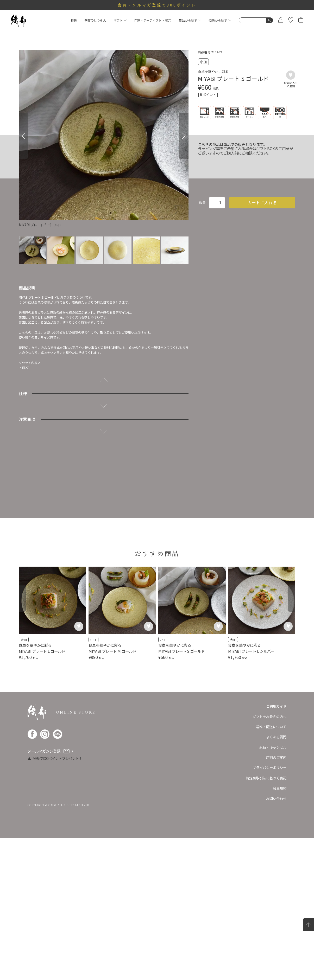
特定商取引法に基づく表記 (266, 920)
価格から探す (220, 20)
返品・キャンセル (273, 889)
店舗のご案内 (276, 899)
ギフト (120, 20)
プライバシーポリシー (269, 910)
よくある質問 (276, 879)
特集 (74, 20)
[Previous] (23, 136)
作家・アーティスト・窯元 (153, 20)
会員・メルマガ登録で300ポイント (157, 5)
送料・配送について (271, 869)
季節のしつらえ (95, 20)
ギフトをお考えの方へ (269, 858)
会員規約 (280, 930)
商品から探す (190, 20)
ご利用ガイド (276, 848)
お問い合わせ (276, 940)
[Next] (184, 136)
